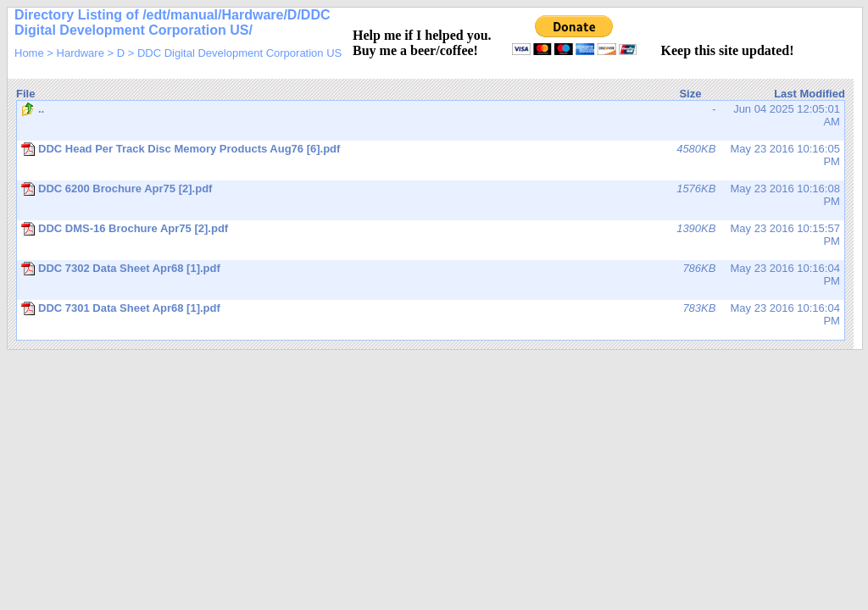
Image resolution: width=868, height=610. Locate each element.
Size (690, 94)
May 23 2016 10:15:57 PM (431, 235)
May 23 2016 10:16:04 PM (431, 274)
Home (29, 53)
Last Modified (810, 94)
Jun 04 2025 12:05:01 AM (431, 115)
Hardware (81, 53)
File (25, 94)
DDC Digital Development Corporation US (239, 53)
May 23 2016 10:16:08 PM (431, 195)
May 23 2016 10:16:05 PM (431, 155)
